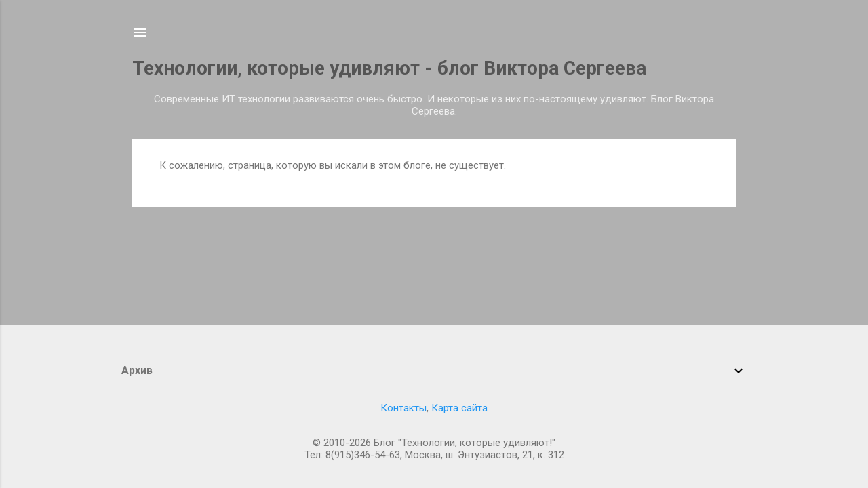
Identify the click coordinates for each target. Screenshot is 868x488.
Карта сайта (459, 408)
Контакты (403, 408)
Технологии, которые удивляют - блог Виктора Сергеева (389, 68)
